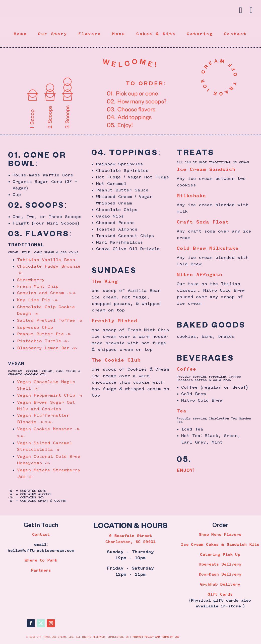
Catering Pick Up (220, 555)
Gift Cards (220, 595)
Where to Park (41, 561)
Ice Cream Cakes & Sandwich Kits (220, 545)
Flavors (90, 34)
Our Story (53, 34)
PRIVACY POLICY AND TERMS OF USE (156, 637)
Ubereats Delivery (220, 565)
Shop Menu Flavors (220, 535)
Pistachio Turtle (43, 341)
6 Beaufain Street (130, 536)
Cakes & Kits (156, 34)
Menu (119, 34)
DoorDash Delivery (220, 575)
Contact (235, 34)
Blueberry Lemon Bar (47, 348)
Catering (200, 34)
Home (20, 34)
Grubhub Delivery (220, 585)
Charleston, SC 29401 (130, 542)
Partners (41, 571)
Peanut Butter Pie (45, 334)
